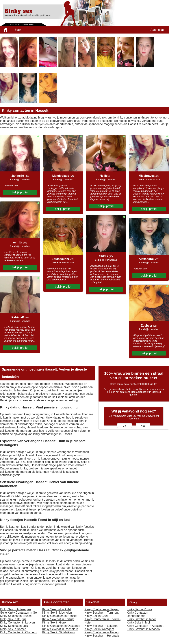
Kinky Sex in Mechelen (57, 613)
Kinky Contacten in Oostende (61, 626)
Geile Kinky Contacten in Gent (20, 613)
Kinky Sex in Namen (13, 629)
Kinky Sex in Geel (96, 616)
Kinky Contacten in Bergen (102, 609)
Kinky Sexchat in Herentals (102, 636)
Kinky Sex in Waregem (99, 629)
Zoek (18, 30)
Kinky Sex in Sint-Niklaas (59, 632)
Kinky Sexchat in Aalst (57, 609)
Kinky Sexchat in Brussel (16, 616)
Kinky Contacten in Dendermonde (139, 614)
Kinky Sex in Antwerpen (15, 609)
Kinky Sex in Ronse (139, 609)
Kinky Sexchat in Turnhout (102, 613)
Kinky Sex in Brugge (13, 619)
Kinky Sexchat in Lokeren (101, 626)
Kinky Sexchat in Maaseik (143, 629)
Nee (143, 426)
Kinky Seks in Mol (138, 622)
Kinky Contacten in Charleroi (19, 632)
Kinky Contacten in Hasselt (60, 616)
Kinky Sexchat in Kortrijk (58, 619)
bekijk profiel (20, 192)
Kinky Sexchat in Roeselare (60, 629)
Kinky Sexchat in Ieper (141, 619)
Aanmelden (158, 30)
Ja (124, 426)
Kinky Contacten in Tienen (102, 632)
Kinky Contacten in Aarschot (145, 626)
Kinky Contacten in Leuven (17, 622)
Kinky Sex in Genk (54, 622)
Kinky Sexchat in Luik (14, 626)
